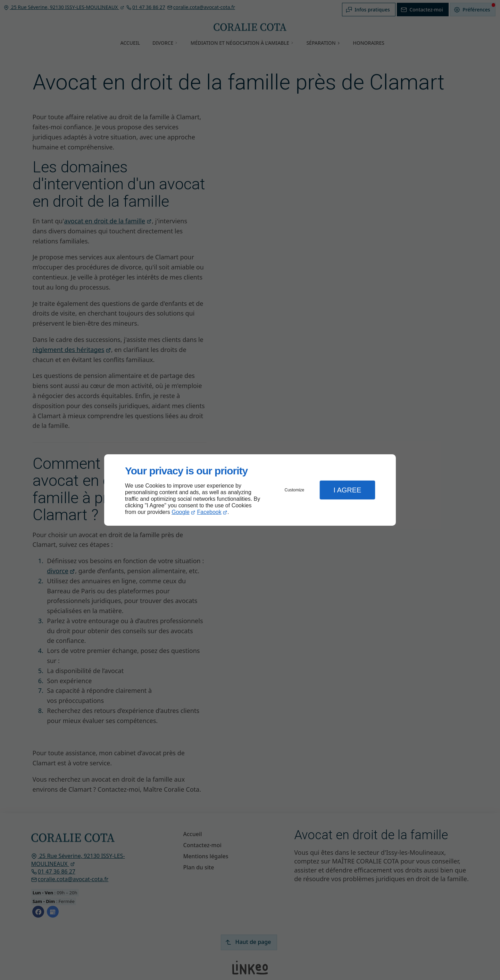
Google (181, 512)
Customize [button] (295, 490)
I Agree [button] (347, 490)
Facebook (209, 512)
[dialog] (250, 490)
